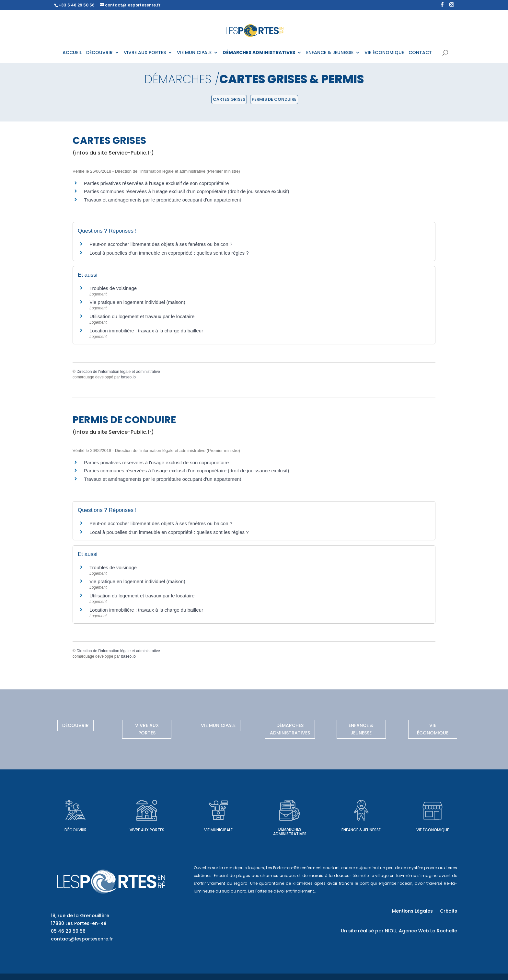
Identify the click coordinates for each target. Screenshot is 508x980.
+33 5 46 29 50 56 (77, 5)
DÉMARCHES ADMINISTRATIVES (259, 53)
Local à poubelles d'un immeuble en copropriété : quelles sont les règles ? (169, 253)
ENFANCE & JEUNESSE (330, 53)
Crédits (449, 911)
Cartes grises (229, 99)
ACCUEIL (72, 53)
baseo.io (128, 377)
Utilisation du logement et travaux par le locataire (142, 316)
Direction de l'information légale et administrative (118, 372)
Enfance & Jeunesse (361, 729)
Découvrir (75, 725)
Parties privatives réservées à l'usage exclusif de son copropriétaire (156, 183)
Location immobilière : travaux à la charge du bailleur (146, 331)
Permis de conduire (274, 99)
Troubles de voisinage (113, 288)
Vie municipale (218, 725)
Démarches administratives (290, 729)
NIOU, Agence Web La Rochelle (421, 931)
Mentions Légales (412, 911)
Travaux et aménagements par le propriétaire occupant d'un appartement (162, 200)
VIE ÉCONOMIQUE (384, 53)
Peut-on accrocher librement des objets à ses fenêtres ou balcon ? (161, 244)
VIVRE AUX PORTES (145, 53)
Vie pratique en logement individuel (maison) (137, 302)
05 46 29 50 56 (68, 931)
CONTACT (420, 53)
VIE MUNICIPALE (194, 53)
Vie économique (433, 729)
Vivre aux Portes (147, 729)
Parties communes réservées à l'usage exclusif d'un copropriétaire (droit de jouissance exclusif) (187, 191)
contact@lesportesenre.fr (82, 939)
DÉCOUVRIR (99, 53)
